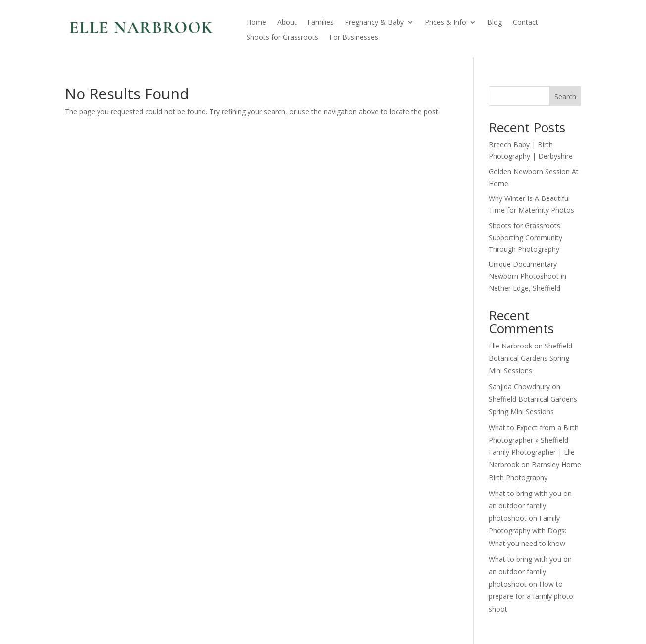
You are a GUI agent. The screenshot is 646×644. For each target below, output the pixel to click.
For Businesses (354, 38)
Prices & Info (446, 23)
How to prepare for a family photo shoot (531, 596)
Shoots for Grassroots (282, 38)
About (287, 23)
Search (565, 96)
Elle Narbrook (510, 346)
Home (256, 23)
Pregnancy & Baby (374, 23)
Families (321, 23)
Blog (495, 23)
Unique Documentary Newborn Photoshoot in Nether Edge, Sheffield (527, 276)
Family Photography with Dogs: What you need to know (527, 530)
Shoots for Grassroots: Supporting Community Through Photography (525, 237)
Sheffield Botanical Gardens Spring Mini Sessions (530, 358)
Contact (525, 23)
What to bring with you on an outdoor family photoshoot (530, 506)
